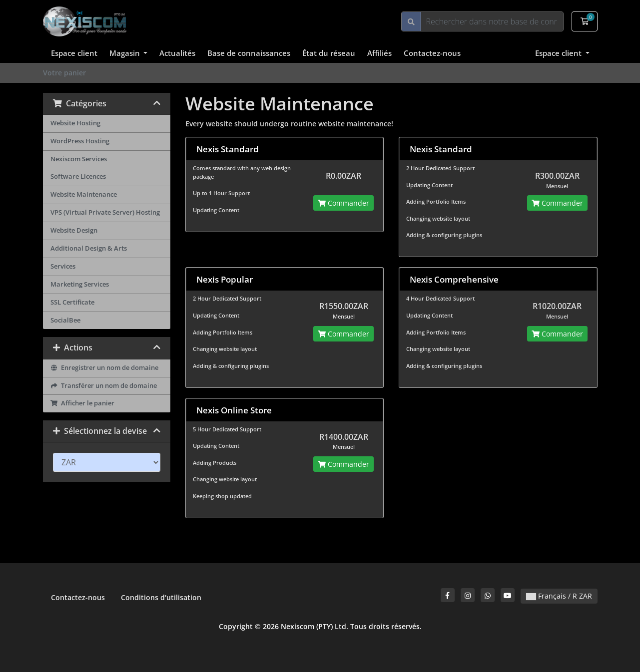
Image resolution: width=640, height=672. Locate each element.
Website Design (74, 230)
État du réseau (329, 53)
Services (63, 266)
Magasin (126, 53)
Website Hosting (75, 123)
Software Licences (78, 176)
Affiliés (379, 53)
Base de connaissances (249, 53)
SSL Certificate (72, 302)
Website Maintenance (84, 194)
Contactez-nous (432, 53)
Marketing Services (80, 284)
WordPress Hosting (80, 141)
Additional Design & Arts (89, 248)
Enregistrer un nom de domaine (105, 368)
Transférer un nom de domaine (104, 386)
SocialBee (65, 320)
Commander (343, 203)
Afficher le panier (83, 403)
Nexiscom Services (79, 159)
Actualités (177, 53)
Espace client (74, 53)
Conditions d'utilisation (161, 597)
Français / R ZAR (559, 596)
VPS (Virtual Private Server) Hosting (105, 212)
